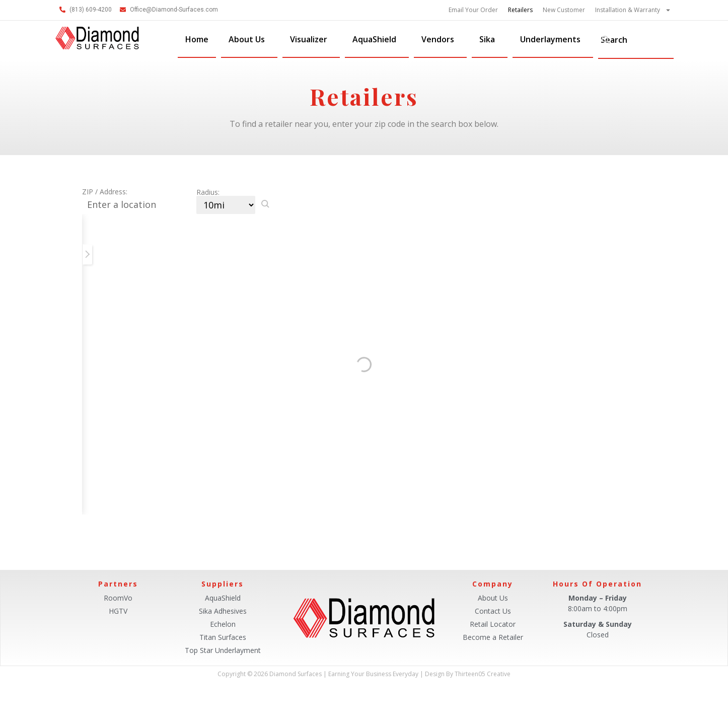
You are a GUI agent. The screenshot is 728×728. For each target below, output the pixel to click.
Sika (490, 39)
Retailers (520, 10)
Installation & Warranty (633, 10)
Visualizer (311, 39)
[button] (265, 204)
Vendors (440, 39)
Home (197, 39)
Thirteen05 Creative (483, 674)
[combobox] (636, 40)
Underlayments (553, 39)
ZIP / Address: (105, 192)
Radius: (208, 192)
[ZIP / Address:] (139, 205)
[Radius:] (226, 205)
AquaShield (377, 39)
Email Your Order (473, 10)
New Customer (564, 10)
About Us (249, 39)
